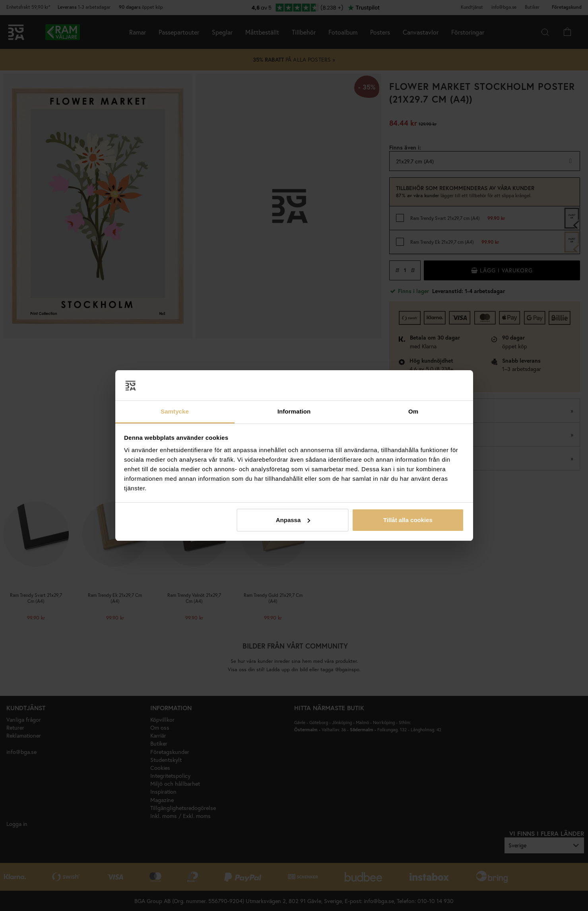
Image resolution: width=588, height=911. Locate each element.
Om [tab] (413, 411)
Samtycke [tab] (175, 411)
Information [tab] (294, 411)
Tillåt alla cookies (408, 520)
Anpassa (293, 520)
